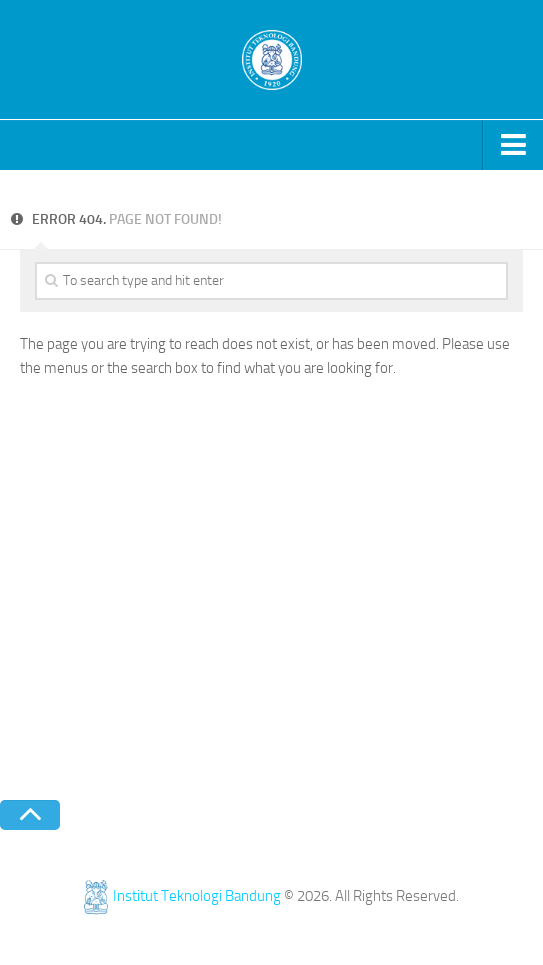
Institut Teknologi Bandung (182, 896)
